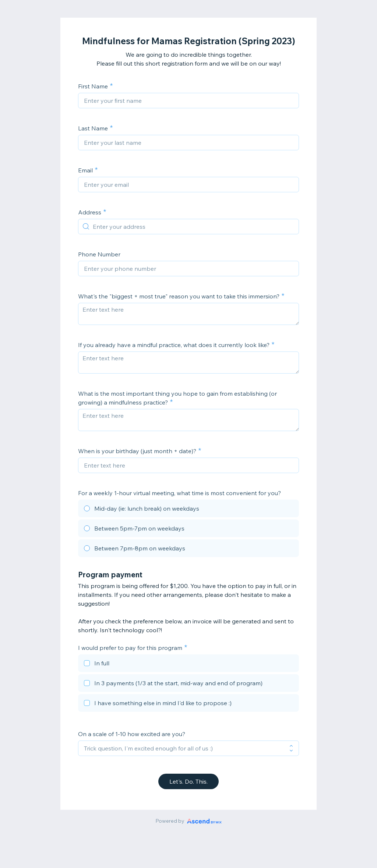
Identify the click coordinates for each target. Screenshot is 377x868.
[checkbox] (188, 664)
